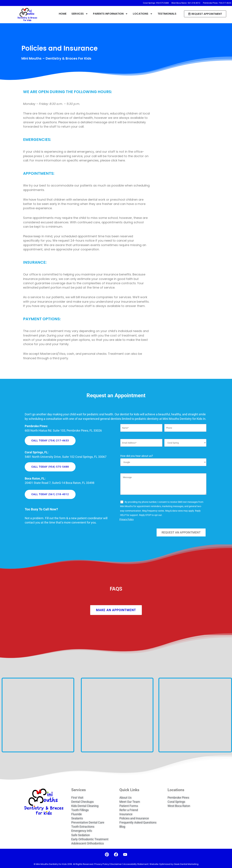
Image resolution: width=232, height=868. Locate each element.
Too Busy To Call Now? (41, 506)
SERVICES (80, 14)
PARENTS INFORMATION (110, 14)
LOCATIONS (143, 14)
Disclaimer (116, 864)
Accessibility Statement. (136, 864)
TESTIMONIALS (167, 14)
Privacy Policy (127, 517)
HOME (63, 14)
